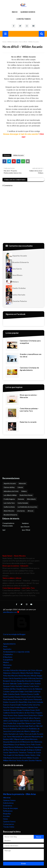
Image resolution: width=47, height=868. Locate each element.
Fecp (5, 707)
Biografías (21, 681)
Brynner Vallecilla (10, 684)
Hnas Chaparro (37, 713)
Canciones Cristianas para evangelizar (30, 342)
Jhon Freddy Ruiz (10, 723)
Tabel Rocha (13, 752)
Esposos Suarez (9, 705)
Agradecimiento (9, 644)
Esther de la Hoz (34, 705)
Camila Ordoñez (23, 684)
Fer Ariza (11, 707)
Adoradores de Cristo (11, 491)
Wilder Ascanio (13, 42)
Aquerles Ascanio (16, 256)
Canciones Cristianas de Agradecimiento (29, 369)
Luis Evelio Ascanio (36, 734)
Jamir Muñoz (25, 721)
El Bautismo (8, 657)
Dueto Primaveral (35, 699)
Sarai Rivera (14, 275)
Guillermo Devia (9, 507)
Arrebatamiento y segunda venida (16, 652)
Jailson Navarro (34, 718)
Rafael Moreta (9, 747)
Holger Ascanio (9, 718)
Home (5, 819)
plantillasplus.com (10, 612)
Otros (28, 744)
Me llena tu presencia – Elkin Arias (19, 794)
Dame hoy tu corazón (28, 422)
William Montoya (10, 760)
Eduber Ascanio (9, 702)
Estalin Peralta (21, 705)
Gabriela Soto (33, 707)
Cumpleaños (8, 654)
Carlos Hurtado (15, 295)
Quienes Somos (28, 12)
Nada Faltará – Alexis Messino (14, 556)
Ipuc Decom (25, 527)
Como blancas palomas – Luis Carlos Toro (29, 410)
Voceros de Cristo (19, 758)
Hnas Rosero (8, 715)
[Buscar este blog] (18, 837)
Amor (5, 646)
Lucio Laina (16, 731)
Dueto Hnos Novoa (26, 495)
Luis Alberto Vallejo (10, 495)
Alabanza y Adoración (11, 673)
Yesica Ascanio (22, 760)
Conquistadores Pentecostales (8, 525)
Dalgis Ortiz (24, 691)
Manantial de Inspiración (22, 737)
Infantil (25, 718)
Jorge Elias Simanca (24, 723)
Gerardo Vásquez (10, 710)
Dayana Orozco (21, 697)
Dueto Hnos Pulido (20, 699)
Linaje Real (28, 726)
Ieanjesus (25, 523)
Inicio (15, 12)
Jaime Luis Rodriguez (11, 721)
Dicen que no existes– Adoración (29, 396)
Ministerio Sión (28, 742)
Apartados (7, 649)
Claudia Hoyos (22, 689)
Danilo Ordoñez (16, 288)
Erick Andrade (38, 702)
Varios (28, 755)
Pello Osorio (36, 744)
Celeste (20, 487)
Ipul (4, 530)
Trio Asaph (7, 755)
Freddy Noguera (9, 499)
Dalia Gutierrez (35, 691)
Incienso (19, 718)
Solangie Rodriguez (27, 750)
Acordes (6, 670)
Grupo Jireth (35, 710)
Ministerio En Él (16, 742)
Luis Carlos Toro (9, 503)
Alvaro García (8, 678)
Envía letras (8, 806)
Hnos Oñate (38, 715)
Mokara (12, 282)
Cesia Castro (34, 686)
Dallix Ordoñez (9, 694)
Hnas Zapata (18, 715)
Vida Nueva (8, 758)
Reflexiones (19, 747)
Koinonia (21, 499)
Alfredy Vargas (36, 676)
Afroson (30, 511)
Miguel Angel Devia (22, 739)
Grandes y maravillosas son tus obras (31, 355)
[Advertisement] (18, 458)
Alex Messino (13, 676)
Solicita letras (8, 803)
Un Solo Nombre (18, 755)
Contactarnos (9, 824)
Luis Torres (8, 737)
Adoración (22, 483)
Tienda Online (9, 827)
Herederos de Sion (23, 713)
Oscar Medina (20, 744)
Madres (6, 662)
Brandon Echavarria (17, 262)
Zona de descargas (11, 808)
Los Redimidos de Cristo (16, 729)
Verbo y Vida (35, 755)
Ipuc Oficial (26, 530)
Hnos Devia (28, 715)
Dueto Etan (31, 697)
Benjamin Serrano (10, 681)
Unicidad (7, 668)
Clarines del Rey (9, 487)
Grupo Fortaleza (23, 710)
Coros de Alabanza (35, 689)
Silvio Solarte (31, 499)
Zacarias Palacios (16, 301)
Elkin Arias (28, 702)
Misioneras (7, 665)
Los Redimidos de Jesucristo (27, 507)
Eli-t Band (20, 702)
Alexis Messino (9, 511)
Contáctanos (24, 19)
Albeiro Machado (27, 673)
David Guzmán (9, 697)
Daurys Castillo (33, 694)
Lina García (21, 511)
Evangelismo (8, 660)
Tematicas (22, 752)
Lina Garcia (14, 269)
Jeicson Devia (35, 721)
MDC (12, 739)
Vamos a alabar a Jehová (12, 578)
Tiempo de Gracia (34, 752)
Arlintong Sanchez (35, 678)
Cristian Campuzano (11, 691)
